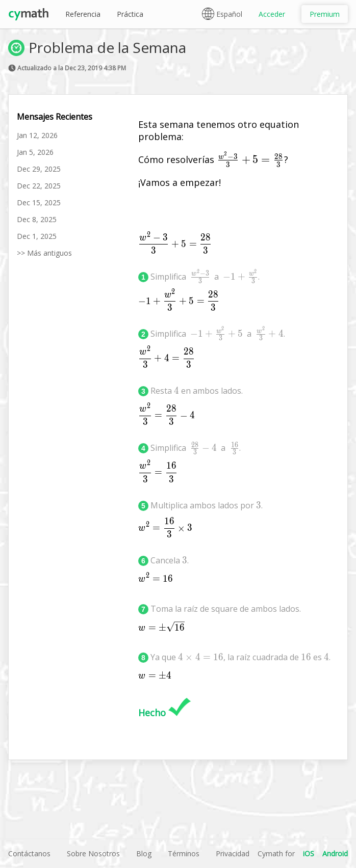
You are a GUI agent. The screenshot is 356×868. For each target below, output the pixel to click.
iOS (309, 853)
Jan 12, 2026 (37, 135)
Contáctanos (29, 853)
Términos (184, 853)
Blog (144, 853)
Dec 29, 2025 (39, 169)
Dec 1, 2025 (37, 236)
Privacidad (233, 853)
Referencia (83, 14)
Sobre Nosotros (93, 853)
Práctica (130, 14)
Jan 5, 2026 (35, 152)
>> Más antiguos (44, 253)
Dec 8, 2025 (37, 219)
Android (335, 853)
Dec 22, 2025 (39, 186)
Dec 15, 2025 (39, 202)
